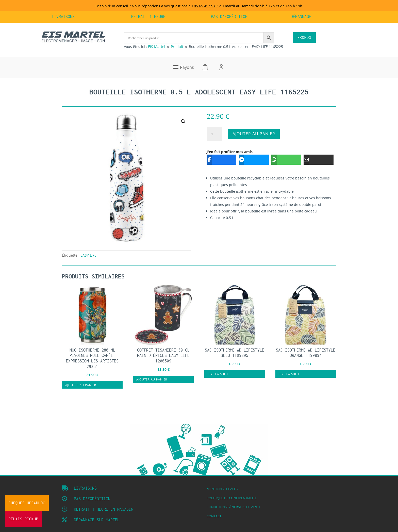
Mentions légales (222, 489)
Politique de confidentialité (232, 498)
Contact (214, 516)
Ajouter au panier (254, 134)
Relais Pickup (23, 519)
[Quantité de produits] (214, 134)
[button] (183, 122)
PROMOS (304, 37)
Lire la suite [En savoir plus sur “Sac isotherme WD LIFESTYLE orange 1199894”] (289, 374)
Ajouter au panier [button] (81, 385)
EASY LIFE (88, 255)
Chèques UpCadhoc (27, 503)
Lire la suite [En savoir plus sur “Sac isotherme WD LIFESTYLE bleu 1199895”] (218, 374)
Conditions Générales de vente (234, 507)
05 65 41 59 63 (206, 6)
